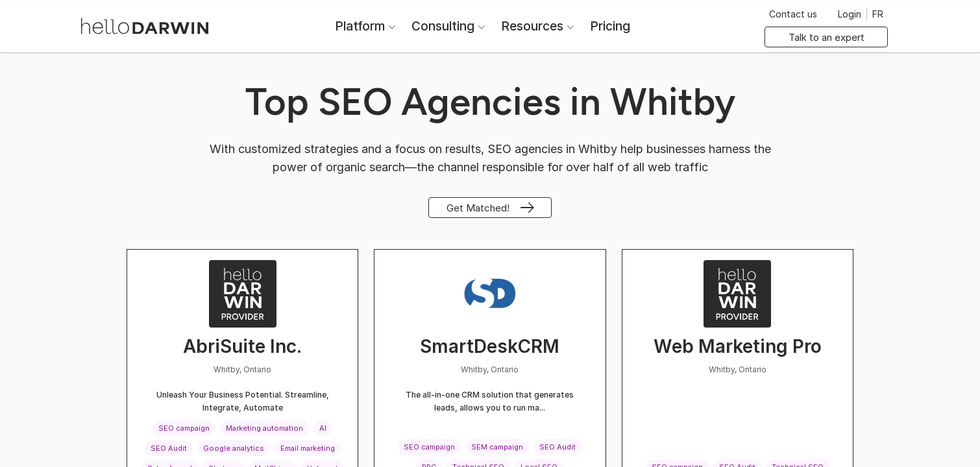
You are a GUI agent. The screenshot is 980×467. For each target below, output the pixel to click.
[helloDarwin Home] (145, 25)
